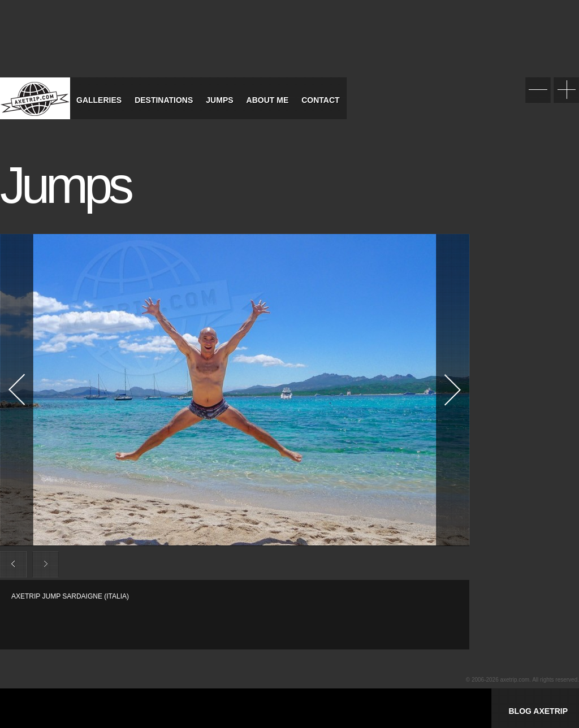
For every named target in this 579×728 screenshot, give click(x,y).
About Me (268, 100)
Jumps (219, 100)
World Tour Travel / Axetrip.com (35, 98)
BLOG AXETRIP (538, 711)
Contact (320, 100)
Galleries (99, 100)
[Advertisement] (144, 618)
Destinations (164, 100)
